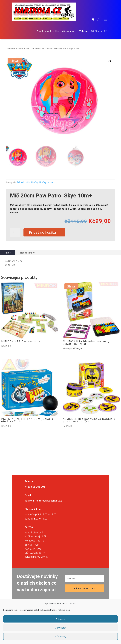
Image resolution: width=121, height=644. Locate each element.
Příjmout (61, 619)
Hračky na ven (28, 48)
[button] (110, 61)
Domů (9, 48)
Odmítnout (60, 628)
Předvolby (61, 636)
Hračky (17, 48)
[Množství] (15, 233)
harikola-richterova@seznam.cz (60, 31)
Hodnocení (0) (28, 253)
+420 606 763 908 (98, 31)
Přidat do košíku (44, 233)
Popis (8, 253)
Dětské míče (42, 48)
